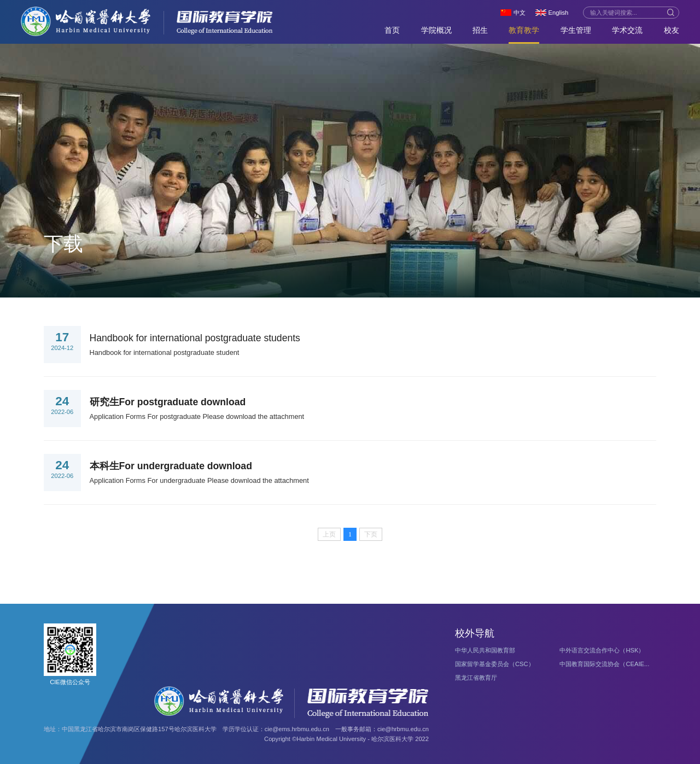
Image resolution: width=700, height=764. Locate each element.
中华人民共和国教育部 (485, 650)
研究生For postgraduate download (168, 402)
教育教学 (524, 30)
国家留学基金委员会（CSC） (495, 664)
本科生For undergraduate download (171, 466)
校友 (672, 30)
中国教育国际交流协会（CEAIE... (604, 664)
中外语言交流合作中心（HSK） (602, 650)
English (559, 13)
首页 (392, 30)
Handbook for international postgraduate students (195, 338)
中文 (520, 13)
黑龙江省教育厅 (476, 678)
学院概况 (436, 30)
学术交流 (627, 30)
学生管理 (576, 30)
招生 (480, 30)
